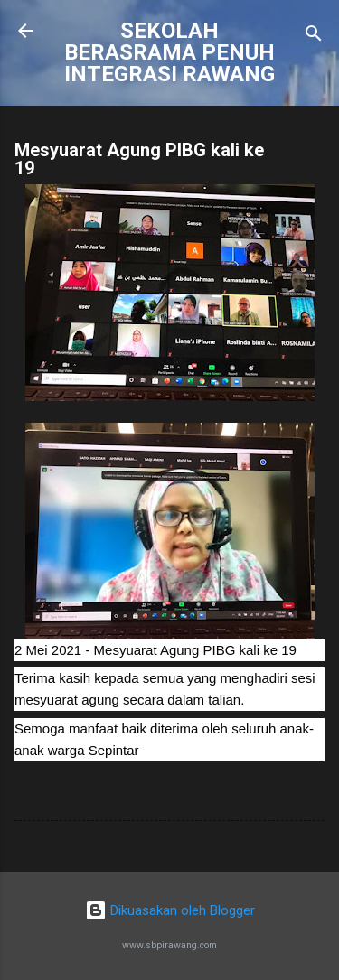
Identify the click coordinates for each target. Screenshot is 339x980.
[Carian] (314, 37)
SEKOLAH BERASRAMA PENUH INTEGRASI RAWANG (169, 52)
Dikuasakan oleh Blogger (170, 910)
